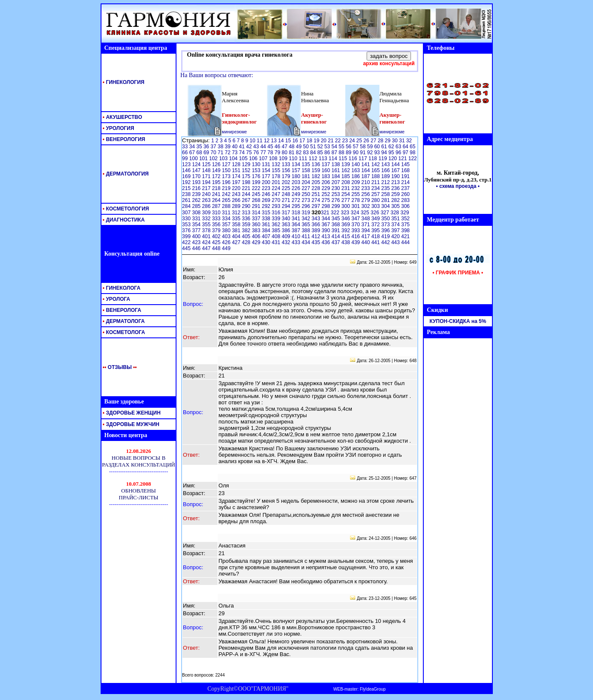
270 (276, 200)
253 (337, 194)
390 (326, 230)
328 (395, 213)
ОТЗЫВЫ (118, 367)
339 (276, 219)
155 (276, 170)
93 (378, 153)
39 (228, 147)
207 (337, 182)
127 (227, 164)
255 (356, 194)
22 (339, 141)
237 (405, 188)
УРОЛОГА (116, 299)
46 (278, 147)
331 (197, 219)
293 (276, 206)
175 (247, 176)
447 (207, 248)
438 (346, 242)
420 (396, 236)
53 (328, 147)
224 (276, 188)
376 (187, 230)
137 (326, 164)
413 (326, 236)
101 (204, 158)
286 (207, 206)
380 (227, 230)
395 (376, 230)
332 (207, 219)
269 (267, 200)
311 (227, 213)
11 (260, 141)
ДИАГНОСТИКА (123, 220)
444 (405, 242)
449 (226, 248)
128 (237, 164)
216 (197, 188)
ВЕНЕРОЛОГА (121, 310)
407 (267, 236)
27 (374, 141)
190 (396, 176)
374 (396, 225)
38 (221, 147)
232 (356, 188)
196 (227, 182)
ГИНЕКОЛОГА (121, 288)
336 (247, 219)
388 (306, 230)
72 (228, 153)
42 (250, 147)
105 (244, 158)
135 (306, 164)
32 (409, 141)
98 (412, 153)
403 (227, 236)
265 (227, 200)
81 (292, 153)
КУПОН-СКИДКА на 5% (458, 321)
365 (306, 225)
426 (227, 242)
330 (187, 219)
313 (247, 213)
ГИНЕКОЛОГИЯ (123, 82)
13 (275, 141)
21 (331, 141)
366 (317, 225)
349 (376, 219)
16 (296, 141)
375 (405, 225)
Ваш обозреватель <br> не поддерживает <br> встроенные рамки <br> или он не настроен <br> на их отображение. (139, 473)
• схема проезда (456, 186)
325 (366, 213)
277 (346, 200)
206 (326, 182)
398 (405, 230)
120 (393, 158)
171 (207, 176)
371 (366, 225)
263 (207, 200)
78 (271, 153)
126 (217, 164)
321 (325, 213)
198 (247, 182)
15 (289, 141)
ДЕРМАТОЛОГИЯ (125, 174)
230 (337, 188)
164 (366, 170)
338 (267, 219)
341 (296, 219)
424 (207, 242)
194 (207, 182)
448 (217, 248)
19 (317, 141)
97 (406, 153)
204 (306, 182)
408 (276, 236)
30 (395, 141)
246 (267, 194)
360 (257, 225)
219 (227, 188)
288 (227, 206)
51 (314, 147)
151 (237, 170)
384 (267, 230)
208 (346, 182)
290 (247, 206)
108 (274, 158)
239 (197, 194)
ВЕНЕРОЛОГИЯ (123, 139)
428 (247, 242)
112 (314, 158)
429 (257, 242)
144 (396, 164)
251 (317, 194)
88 (342, 153)
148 (207, 170)
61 (385, 147)
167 (396, 170)
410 (296, 236)
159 (317, 170)
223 (267, 188)
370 (356, 225)
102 (214, 158)
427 (237, 242)
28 (381, 141)
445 (187, 248)
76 (257, 153)
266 (237, 200)
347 (356, 219)
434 (306, 242)
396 (386, 230)
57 (357, 147)
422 (187, 242)
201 (276, 182)
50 (307, 147)
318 (296, 213)
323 (346, 213)
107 (264, 158)
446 (197, 248)
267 (247, 200)
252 (326, 194)
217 (207, 188)
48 (292, 147)
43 (257, 147)
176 (257, 176)
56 (349, 147)
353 (187, 225)
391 (337, 230)
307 (187, 213)
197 (237, 182)
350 (386, 219)
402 (217, 236)
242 (227, 194)
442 (386, 242)
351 (396, 219)
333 (217, 219)
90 (357, 153)
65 (412, 147)
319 (306, 213)
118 (373, 158)
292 (267, 206)
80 (285, 153)
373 (386, 225)
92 (371, 153)
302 (366, 206)
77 (264, 153)
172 (217, 176)
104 (234, 158)
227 (306, 188)
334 (227, 219)
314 (257, 213)
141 (366, 164)
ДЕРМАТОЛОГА (123, 321)
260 (405, 194)
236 (396, 188)
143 (386, 164)
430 (267, 242)
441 (376, 242)
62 (392, 147)
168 (405, 170)
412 (317, 236)
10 (253, 141)
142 (376, 164)
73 (236, 153)
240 (207, 194)
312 (237, 213)
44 (264, 147)
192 (187, 182)
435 (317, 242)
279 (366, 200)
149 (217, 170)
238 (187, 194)
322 (336, 213)
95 (392, 153)
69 (207, 153)
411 (306, 236)
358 (237, 225)
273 (306, 200)
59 (371, 147)
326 (375, 213)
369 (346, 225)
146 (187, 170)
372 (376, 225)
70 (214, 153)
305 (396, 206)
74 (243, 153)
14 (282, 141)
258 (386, 194)
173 (227, 176)
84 (314, 153)
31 (403, 141)
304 (386, 206)
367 (326, 225)
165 (376, 170)
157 (296, 170)
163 (356, 170)
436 (326, 242)
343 (317, 219)
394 (366, 230)
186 (356, 176)
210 (366, 182)
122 (413, 158)
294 (287, 206)
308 (197, 213)
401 (207, 236)
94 (385, 153)
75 (250, 153)
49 (299, 147)
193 (197, 182)
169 (187, 176)
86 (328, 153)
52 (321, 147)
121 (403, 158)
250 (306, 194)
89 (349, 153)
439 (356, 242)
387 (296, 230)
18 (310, 141)
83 (307, 153)
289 (237, 206)
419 (386, 236)
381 (237, 230)
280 (376, 200)
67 (193, 153)
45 (271, 147)
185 (346, 176)
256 (366, 194)
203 (296, 182)
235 (386, 188)
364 (296, 225)
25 (360, 141)
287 (217, 206)
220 (237, 188)
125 (207, 164)
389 (317, 230)
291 (257, 206)
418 (376, 236)
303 (376, 206)
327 (386, 213)
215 (187, 188)
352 (405, 219)
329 (405, 213)
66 (186, 153)
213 (396, 182)
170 (197, 176)
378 (207, 230)
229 (326, 188)
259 (396, 194)
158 (306, 170)
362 (276, 225)
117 (363, 158)
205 (317, 182)
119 (383, 158)
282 (396, 200)
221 (247, 188)
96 (399, 153)
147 (197, 170)
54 (335, 147)
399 (187, 236)
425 (217, 242)
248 (287, 194)
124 (197, 164)
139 (346, 164)
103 (224, 158)
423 (197, 242)
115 (343, 158)
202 (287, 182)
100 (194, 158)
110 (294, 158)
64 (406, 147)
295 (296, 206)
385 (276, 230)
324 (356, 213)
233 (366, 188)
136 (317, 164)
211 (376, 182)
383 (257, 230)
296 (306, 206)
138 (337, 164)
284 (187, 206)
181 (306, 176)
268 (257, 200)
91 (363, 153)
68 (200, 153)
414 (337, 236)
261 (187, 200)
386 (287, 230)
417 (366, 236)
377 (197, 230)
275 (326, 200)
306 (405, 206)
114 (334, 158)
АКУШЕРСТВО (122, 117)
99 (186, 158)
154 (267, 170)
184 (337, 176)
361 (267, 225)
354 (197, 225)
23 (346, 141)
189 (386, 176)
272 (296, 200)
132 (276, 164)
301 (356, 206)
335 (237, 219)
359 (247, 225)
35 (200, 147)
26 (367, 141)
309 (207, 213)
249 (296, 194)
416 (356, 236)
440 (366, 242)
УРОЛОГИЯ (118, 128)
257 (376, 194)
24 (353, 141)
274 (317, 200)
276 (337, 200)
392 (346, 230)
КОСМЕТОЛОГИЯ (125, 209)
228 (317, 188)
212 (386, 182)
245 (257, 194)
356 (217, 225)
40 (236, 147)
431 (276, 242)
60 (378, 147)
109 (284, 158)
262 (197, 200)
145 (405, 164)
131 (267, 164)
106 (254, 158)
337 (257, 219)
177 (267, 176)
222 (257, 188)
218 (217, 188)
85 (321, 153)
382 (247, 230)
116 (354, 158)
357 (227, 225)
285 (197, 206)
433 (296, 242)
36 (207, 147)
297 (317, 206)
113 (323, 158)
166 (386, 170)
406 (257, 236)
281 (386, 200)
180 (296, 176)
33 (186, 147)
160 (326, 170)
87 (335, 153)
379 (217, 230)
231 (346, 188)
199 (257, 182)
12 (268, 141)
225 (287, 188)
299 (337, 206)
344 (326, 219)
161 (337, 170)
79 (278, 153)
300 (346, 206)
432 (287, 242)
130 (257, 164)
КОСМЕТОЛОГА (123, 332)
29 (389, 141)
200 (267, 182)
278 (356, 200)
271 (287, 200)
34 (193, 147)
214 (405, 182)
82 (299, 153)
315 (267, 213)
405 (247, 236)
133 (287, 164)
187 (366, 176)
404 (237, 236)
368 (337, 225)
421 (405, 236)
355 (207, 225)
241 (217, 194)
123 (187, 164)
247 (276, 194)
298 (326, 206)
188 (376, 176)
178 (276, 176)
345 (337, 219)
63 (399, 147)
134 (296, 164)
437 (337, 242)
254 (346, 194)
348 (366, 219)
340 (287, 219)
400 (197, 236)
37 (214, 147)
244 (247, 194)
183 (326, 176)
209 (356, 182)
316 (276, 213)
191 (405, 176)
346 (346, 219)
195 (217, 182)
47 (285, 147)
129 (247, 164)
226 (296, 188)
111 (304, 158)
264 (217, 200)
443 (396, 242)
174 (237, 176)
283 (405, 200)
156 (287, 170)
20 (324, 141)
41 (243, 147)
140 (356, 164)
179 (287, 176)
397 (396, 230)
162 (346, 170)
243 (237, 194)
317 (287, 213)
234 (376, 188)
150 (227, 170)
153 (257, 170)
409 (287, 236)
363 (287, 225)
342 (306, 219)
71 (221, 153)
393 (356, 230)
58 (363, 147)
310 (217, 213)
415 (346, 236)
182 (317, 176)
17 (303, 141)
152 (247, 170)
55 (342, 147)
